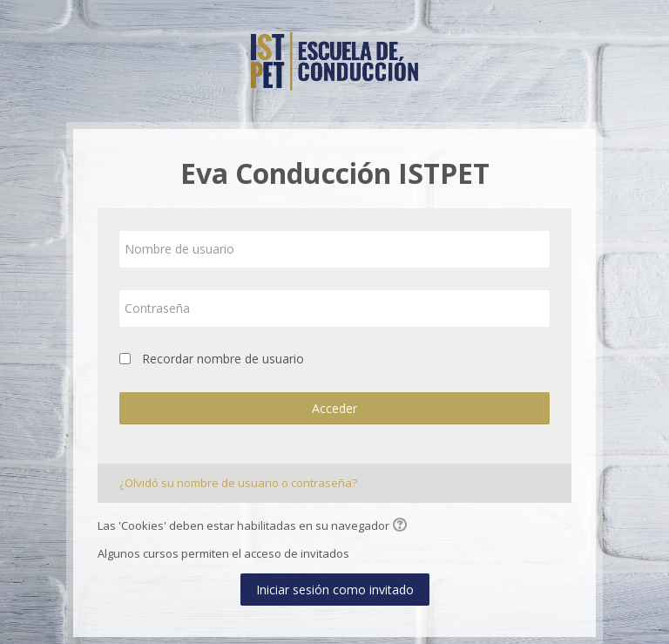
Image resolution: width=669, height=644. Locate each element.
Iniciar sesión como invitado (335, 590)
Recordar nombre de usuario (223, 359)
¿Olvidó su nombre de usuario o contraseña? (238, 483)
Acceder (334, 408)
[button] (402, 526)
